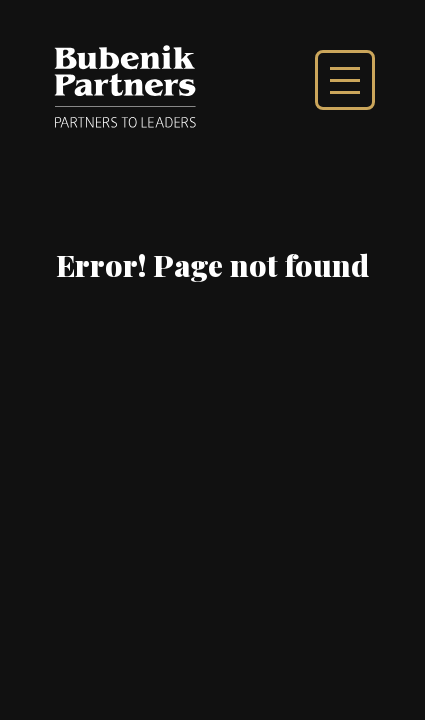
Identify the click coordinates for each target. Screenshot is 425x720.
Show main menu (345, 80)
